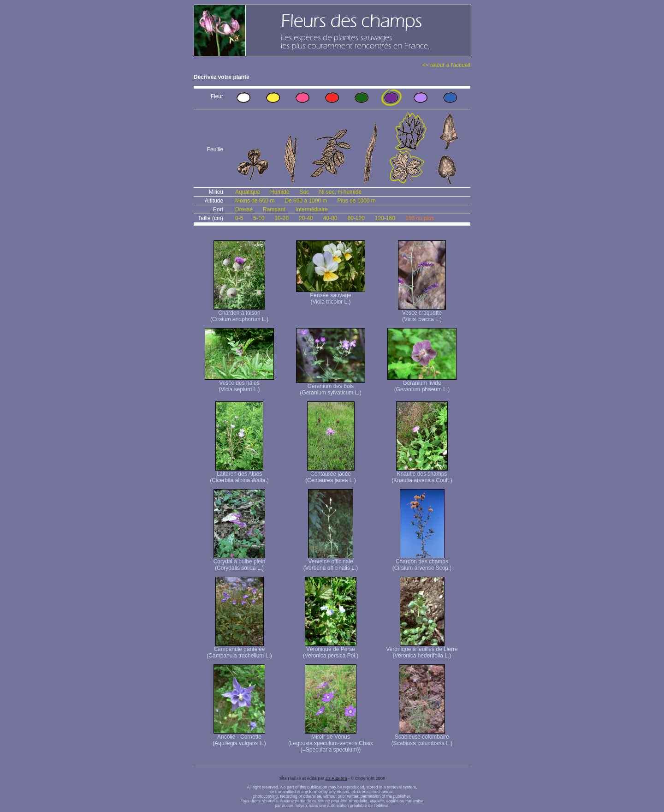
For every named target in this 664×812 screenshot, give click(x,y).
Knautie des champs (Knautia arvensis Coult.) (422, 475)
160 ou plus (420, 218)
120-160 (385, 218)
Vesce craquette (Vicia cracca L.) (422, 313)
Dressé (244, 209)
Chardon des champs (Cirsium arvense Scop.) (422, 562)
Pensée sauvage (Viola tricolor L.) (331, 296)
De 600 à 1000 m (306, 201)
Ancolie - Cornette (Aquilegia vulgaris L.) (239, 737)
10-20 (282, 218)
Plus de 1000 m (356, 201)
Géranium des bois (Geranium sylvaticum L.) (331, 387)
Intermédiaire (312, 209)
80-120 (356, 218)
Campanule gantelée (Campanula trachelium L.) (239, 650)
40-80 (330, 218)
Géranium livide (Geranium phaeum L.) (422, 384)
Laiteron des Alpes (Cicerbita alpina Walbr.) (239, 475)
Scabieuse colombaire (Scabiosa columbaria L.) (422, 737)
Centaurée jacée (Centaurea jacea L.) (330, 475)
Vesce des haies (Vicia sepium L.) (239, 384)
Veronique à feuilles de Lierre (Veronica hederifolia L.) (422, 650)
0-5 (239, 218)
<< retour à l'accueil (446, 65)
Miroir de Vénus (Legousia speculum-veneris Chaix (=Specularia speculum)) (331, 741)
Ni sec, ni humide (340, 192)
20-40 (306, 218)
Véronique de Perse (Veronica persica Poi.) (331, 650)
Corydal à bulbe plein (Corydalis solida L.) (240, 562)
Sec (304, 192)
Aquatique (248, 192)
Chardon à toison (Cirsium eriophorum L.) (239, 313)
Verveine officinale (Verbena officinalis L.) (331, 562)
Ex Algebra (336, 778)
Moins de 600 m (255, 201)
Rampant (274, 209)
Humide (280, 192)
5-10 (259, 218)
